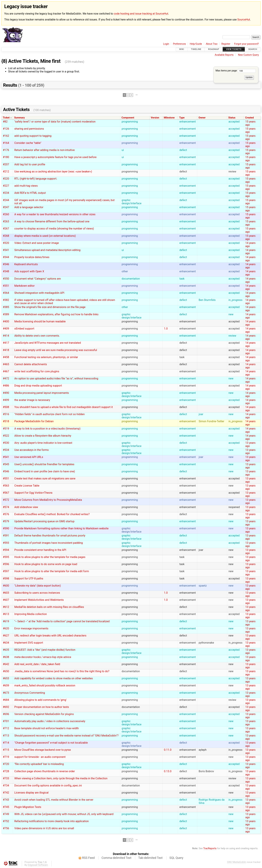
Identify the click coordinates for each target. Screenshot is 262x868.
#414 (6, 336)
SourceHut (244, 20)
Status (232, 118)
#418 (6, 350)
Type (182, 118)
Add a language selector (29, 207)
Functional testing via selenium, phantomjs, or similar (46, 357)
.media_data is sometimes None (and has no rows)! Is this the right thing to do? (62, 671)
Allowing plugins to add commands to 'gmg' (40, 700)
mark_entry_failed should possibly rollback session (45, 685)
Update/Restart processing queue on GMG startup (44, 521)
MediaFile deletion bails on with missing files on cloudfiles (49, 607)
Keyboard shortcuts (26, 264)
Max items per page (236, 71)
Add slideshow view (26, 507)
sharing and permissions (29, 129)
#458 (6, 357)
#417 (6, 343)
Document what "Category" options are (38, 279)
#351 (6, 286)
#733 (6, 778)
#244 (6, 200)
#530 (6, 443)
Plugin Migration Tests (28, 807)
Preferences (179, 44)
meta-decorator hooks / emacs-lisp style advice (43, 657)
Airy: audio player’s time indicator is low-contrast (43, 443)
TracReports (210, 848)
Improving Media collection (31, 614)
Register (226, 44)
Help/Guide (196, 44)
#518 (6, 421)
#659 (6, 685)
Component (128, 118)
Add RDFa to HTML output (30, 193)
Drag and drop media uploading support (38, 386)
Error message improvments (31, 628)
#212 (6, 172)
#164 (6, 143)
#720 (6, 764)
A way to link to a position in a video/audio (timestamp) (47, 429)
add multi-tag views (26, 186)
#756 (6, 828)
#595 (6, 557)
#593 (6, 543)
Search (253, 49)
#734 (6, 785)
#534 (6, 450)
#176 (6, 150)
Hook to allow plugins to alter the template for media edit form (52, 571)
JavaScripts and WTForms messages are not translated (48, 343)
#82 (5, 122)
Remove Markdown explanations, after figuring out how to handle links (56, 314)
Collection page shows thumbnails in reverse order (45, 771)
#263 (6, 221)
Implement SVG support (29, 643)
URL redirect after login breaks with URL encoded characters (50, 636)
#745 (6, 807)
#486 (6, 386)
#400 (6, 321)
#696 (6, 714)
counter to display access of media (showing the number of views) (54, 229)
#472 (6, 378)
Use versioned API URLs (29, 457)
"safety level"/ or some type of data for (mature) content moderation (55, 122)
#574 (6, 507)
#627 (6, 636)
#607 (6, 600)
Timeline (196, 49)
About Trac (212, 44)
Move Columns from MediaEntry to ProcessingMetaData (48, 500)
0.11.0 (168, 750)
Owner (202, 118)
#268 (6, 236)
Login (166, 44)
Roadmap (214, 49)
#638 (6, 657)
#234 (6, 193)
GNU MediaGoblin (237, 862)
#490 (6, 393)
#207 (6, 164)
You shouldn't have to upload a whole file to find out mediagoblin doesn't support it (64, 407)
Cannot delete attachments (31, 364)
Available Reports (224, 55)
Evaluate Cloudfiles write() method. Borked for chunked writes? (52, 514)
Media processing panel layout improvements (42, 393)
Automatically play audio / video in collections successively (50, 721)
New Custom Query (248, 55)
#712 (6, 728)
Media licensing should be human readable (40, 321)
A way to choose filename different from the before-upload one (52, 221)
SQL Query (176, 858)
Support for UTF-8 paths (29, 579)
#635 (6, 650)
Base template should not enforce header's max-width (47, 728)
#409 (6, 329)
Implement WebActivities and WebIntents (39, 600)
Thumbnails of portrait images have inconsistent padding (49, 543)
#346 (6, 264)
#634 (6, 643)
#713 (6, 736)
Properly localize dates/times (32, 257)
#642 (6, 664)
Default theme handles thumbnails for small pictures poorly (50, 536)
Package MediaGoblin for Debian (34, 421)
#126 (6, 129)
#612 (6, 607)
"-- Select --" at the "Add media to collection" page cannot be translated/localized (62, 621)
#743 (6, 800)
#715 (6, 750)
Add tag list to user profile (30, 164)
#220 (6, 179)
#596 (6, 564)
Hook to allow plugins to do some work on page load (46, 564)
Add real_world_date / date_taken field (37, 664)
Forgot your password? (246, 44)
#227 (6, 186)
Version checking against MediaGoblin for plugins (44, 714)
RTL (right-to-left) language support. (36, 179)
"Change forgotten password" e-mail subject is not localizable (51, 743)
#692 (6, 707)
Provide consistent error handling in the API (40, 550)
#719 (6, 757)
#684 (6, 700)
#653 (6, 678)
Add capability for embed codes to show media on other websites (54, 678)
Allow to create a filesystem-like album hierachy (43, 436)
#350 (6, 279)
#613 (6, 614)
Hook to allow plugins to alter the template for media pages (50, 557)
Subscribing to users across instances (37, 593)
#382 (6, 300)
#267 (6, 229)
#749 (6, 814)
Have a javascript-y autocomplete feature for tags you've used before (55, 157)
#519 (6, 429)
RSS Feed (88, 858)
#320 (6, 243)
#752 (6, 821)
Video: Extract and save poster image (37, 243)
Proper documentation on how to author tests (42, 707)
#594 (6, 550)
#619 (6, 621)
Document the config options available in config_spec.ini (48, 785)
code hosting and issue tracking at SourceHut (141, 14)
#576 (6, 514)
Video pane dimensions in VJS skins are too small (44, 828)
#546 (6, 471)
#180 (6, 157)
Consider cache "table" (28, 143)
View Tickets (234, 49)
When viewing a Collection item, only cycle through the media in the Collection (61, 778)
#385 (6, 307)
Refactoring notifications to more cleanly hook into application (52, 821)
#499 (6, 400)
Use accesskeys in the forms (32, 450)
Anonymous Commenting (30, 693)
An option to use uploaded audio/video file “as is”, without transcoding (56, 378)
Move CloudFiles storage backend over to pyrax (43, 750)
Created (249, 118)
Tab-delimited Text (150, 858)
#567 (6, 493)
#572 (6, 500)
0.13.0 (168, 771)
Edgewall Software (38, 865)
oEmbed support (24, 329)
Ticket (6, 118)
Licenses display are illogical (31, 793)
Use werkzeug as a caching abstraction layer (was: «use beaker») (53, 172)
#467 (6, 371)
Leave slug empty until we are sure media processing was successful (56, 350)
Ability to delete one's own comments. (37, 336)
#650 (6, 671)
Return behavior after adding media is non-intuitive (45, 150)
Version (155, 118)
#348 (6, 271)
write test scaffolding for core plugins (37, 371)
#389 (6, 314)
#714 (6, 743)
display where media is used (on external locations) (45, 236)
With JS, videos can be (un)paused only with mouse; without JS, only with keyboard (64, 814)
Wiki (182, 49)
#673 (6, 693)
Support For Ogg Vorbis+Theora (33, 493)
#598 (6, 579)
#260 (6, 214)
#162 (6, 136)
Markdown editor (25, 286)
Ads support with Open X (29, 271)
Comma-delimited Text (117, 858)
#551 (6, 479)
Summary (19, 118)
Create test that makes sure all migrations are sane (45, 479)
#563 (6, 486)
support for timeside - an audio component (40, 757)
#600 (6, 586)
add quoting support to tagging (33, 136)
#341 (6, 250)
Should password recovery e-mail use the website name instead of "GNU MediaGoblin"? (66, 736)
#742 (6, 793)
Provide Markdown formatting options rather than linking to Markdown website (61, 528)
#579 (6, 521)
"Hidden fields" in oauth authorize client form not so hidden (50, 414)
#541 (6, 457)
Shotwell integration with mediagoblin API (39, 293)
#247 (6, 207)
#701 (6, 721)
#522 (6, 436)
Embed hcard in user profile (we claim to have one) (45, 471)
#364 (6, 293)
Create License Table (27, 486)
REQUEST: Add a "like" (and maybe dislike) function (45, 650)
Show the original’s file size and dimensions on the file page (50, 307)
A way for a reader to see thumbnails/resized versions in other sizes (55, 214)
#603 (6, 593)
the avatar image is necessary (32, 400)
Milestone (169, 118)
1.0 (166, 329)
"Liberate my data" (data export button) (38, 586)
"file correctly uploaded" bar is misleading (39, 764)
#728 (6, 771)
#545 (6, 464)
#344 (6, 257)
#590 (6, 528)
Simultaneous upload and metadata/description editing (47, 250)
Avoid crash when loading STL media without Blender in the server (54, 800)
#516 (6, 414)
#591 (6, 536)
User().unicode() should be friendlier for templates (44, 464)
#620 (6, 628)
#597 (6, 571)
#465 (6, 364)
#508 (6, 407)
